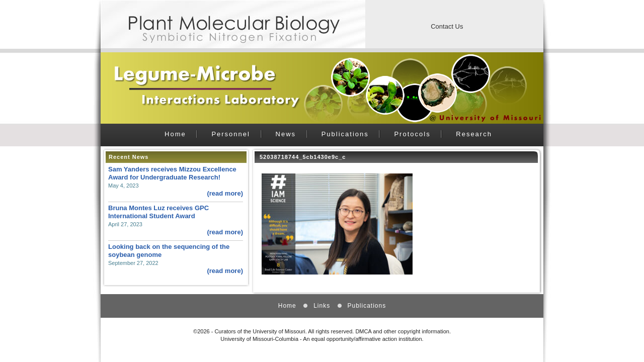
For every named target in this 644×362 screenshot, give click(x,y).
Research (474, 134)
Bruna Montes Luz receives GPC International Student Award (158, 212)
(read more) (225, 193)
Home (175, 134)
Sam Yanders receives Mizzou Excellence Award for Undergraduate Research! (172, 173)
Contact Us (447, 26)
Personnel (231, 134)
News (286, 134)
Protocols (412, 134)
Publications (345, 134)
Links (322, 306)
